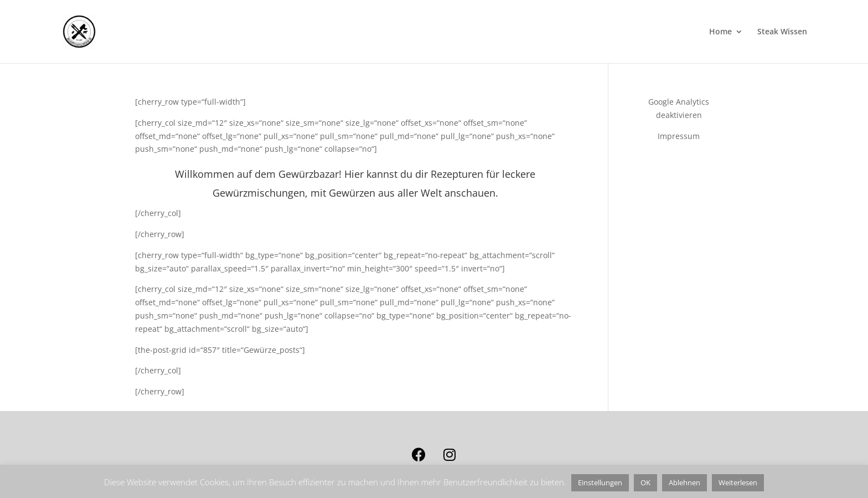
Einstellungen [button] (600, 482)
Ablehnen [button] (684, 482)
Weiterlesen (738, 482)
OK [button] (645, 482)
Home (720, 32)
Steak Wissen (782, 32)
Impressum (679, 136)
